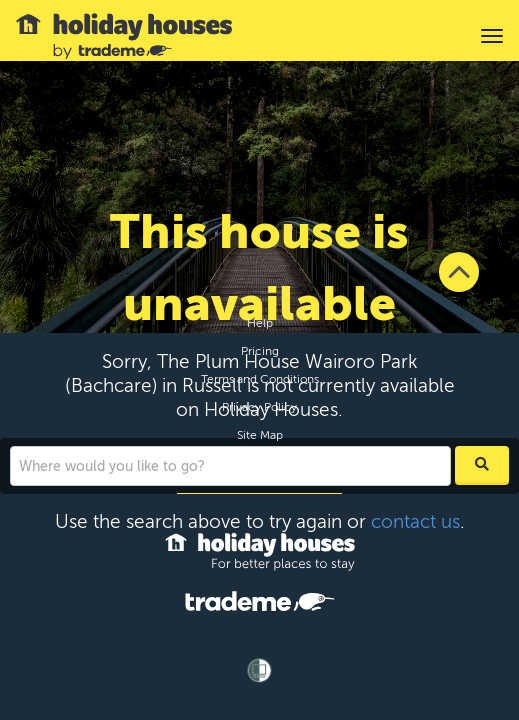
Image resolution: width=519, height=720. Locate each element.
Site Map (260, 435)
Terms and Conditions (260, 379)
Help (260, 323)
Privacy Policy (259, 407)
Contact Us (259, 463)
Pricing (260, 351)
